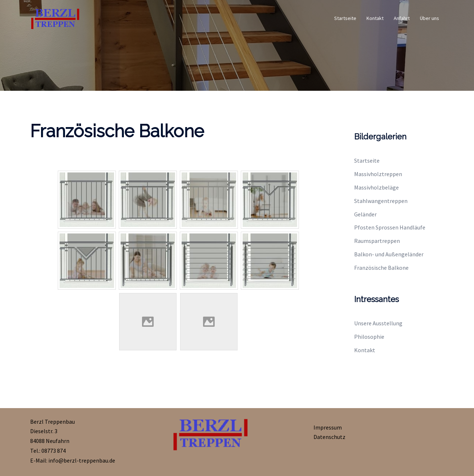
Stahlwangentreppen (381, 201)
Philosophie (369, 337)
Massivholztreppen (378, 174)
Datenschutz (329, 437)
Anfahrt (402, 18)
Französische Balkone (381, 268)
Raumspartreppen (377, 241)
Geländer (365, 214)
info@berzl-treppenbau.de (82, 460)
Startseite (345, 18)
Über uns (430, 18)
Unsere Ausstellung (378, 323)
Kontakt (375, 18)
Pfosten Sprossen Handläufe (390, 227)
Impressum (328, 427)
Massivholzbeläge (376, 187)
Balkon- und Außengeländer (389, 254)
